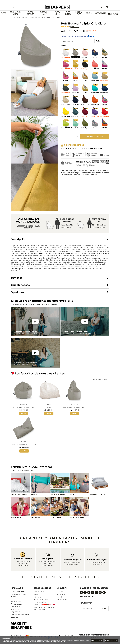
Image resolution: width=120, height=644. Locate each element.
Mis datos (60, 597)
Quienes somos (39, 592)
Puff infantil (16, 520)
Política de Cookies (79, 640)
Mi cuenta (60, 592)
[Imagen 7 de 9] (40, 509)
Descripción (19, 241)
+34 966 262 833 (88, 596)
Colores (64, 47)
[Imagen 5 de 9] (100, 485)
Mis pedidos (61, 594)
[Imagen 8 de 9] (60, 509)
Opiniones (75, 28)
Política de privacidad (41, 600)
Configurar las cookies (59, 642)
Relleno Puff (15, 609)
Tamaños (17, 279)
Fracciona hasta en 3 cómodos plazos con (78, 37)
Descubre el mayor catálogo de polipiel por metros (44, 608)
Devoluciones (15, 607)
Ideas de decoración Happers (21, 614)
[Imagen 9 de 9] (80, 509)
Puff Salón (35, 520)
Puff (72, 496)
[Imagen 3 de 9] (60, 485)
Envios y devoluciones (18, 592)
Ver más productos (100, 381)
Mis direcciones (62, 600)
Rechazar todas (111, 641)
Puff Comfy (49, 409)
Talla (98, 42)
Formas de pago (16, 604)
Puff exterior (56, 520)
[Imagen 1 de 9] (20, 485)
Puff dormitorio (77, 520)
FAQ (12, 599)
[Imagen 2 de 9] (40, 485)
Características (20, 286)
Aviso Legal (38, 597)
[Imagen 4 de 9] (80, 485)
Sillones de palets (98, 496)
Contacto (37, 594)
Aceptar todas (97, 641)
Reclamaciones (16, 601)
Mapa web (14, 617)
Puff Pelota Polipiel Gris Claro (23, 409)
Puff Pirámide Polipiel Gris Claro (24, 447)
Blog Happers (15, 612)
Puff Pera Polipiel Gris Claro (74, 409)
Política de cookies (40, 602)
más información (23, 566)
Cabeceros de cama (19, 496)
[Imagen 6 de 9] (20, 509)
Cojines (34, 496)
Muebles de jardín (58, 496)
